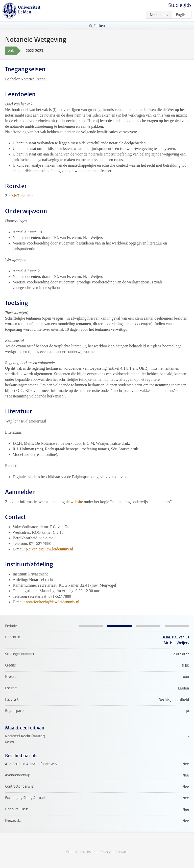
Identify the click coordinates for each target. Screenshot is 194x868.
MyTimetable (22, 196)
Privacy (105, 852)
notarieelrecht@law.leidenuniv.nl (53, 602)
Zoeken (99, 26)
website (77, 502)
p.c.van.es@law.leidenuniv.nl (49, 549)
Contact (122, 852)
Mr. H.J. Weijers (176, 643)
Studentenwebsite (80, 852)
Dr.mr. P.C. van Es (175, 637)
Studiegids (180, 5)
